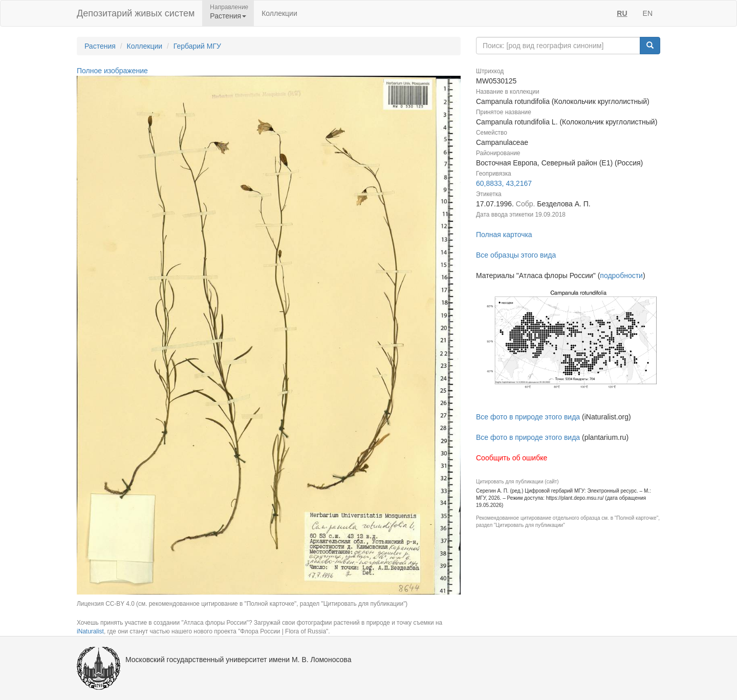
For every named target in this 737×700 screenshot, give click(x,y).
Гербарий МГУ (197, 46)
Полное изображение (112, 71)
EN (648, 13)
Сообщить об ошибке (512, 458)
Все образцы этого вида (516, 255)
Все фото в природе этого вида (528, 417)
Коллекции (279, 13)
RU (622, 13)
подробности (621, 275)
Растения (100, 46)
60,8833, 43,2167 (504, 183)
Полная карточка (504, 235)
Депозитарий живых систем (136, 13)
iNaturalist (90, 631)
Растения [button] (228, 16)
